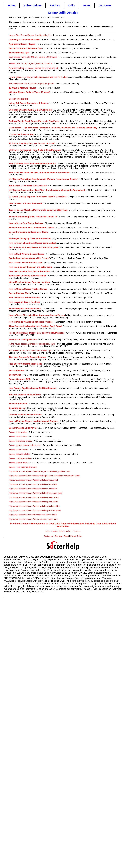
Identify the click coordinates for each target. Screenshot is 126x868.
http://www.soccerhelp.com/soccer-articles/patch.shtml (33, 502)
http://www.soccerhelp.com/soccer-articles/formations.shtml (36, 493)
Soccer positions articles (20, 458)
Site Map (59, 536)
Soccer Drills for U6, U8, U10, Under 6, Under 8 (30, 64)
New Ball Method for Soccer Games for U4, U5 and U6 (34, 68)
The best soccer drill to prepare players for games (31, 84)
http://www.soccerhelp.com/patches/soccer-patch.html (33, 519)
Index (87, 5)
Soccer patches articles (19, 454)
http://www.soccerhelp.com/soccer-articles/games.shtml (34, 497)
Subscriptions (33, 5)
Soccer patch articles (18, 450)
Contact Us (48, 536)
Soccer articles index (18, 463)
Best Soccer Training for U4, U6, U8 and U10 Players (33, 57)
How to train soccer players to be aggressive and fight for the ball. (38, 77)
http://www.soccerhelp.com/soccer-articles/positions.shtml (35, 510)
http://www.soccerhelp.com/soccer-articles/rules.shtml (33, 489)
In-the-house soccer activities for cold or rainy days (32, 344)
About (66, 536)
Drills (72, 5)
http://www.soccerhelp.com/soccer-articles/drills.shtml (33, 484)
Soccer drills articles (18, 432)
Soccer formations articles (21, 441)
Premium (77, 531)
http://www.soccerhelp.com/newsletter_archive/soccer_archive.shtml (40, 471)
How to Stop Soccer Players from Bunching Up (30, 35)
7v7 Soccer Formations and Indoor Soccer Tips (30, 351)
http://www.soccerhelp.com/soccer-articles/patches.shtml (34, 506)
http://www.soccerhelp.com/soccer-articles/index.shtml (33, 480)
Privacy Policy (76, 536)
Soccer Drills (58, 531)
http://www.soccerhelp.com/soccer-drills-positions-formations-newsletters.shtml (44, 476)
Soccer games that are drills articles (25, 445)
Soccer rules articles (18, 437)
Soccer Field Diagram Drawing (23, 467)
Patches (55, 5)
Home (12, 5)
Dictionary (105, 5)
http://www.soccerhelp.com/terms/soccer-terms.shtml (33, 515)
